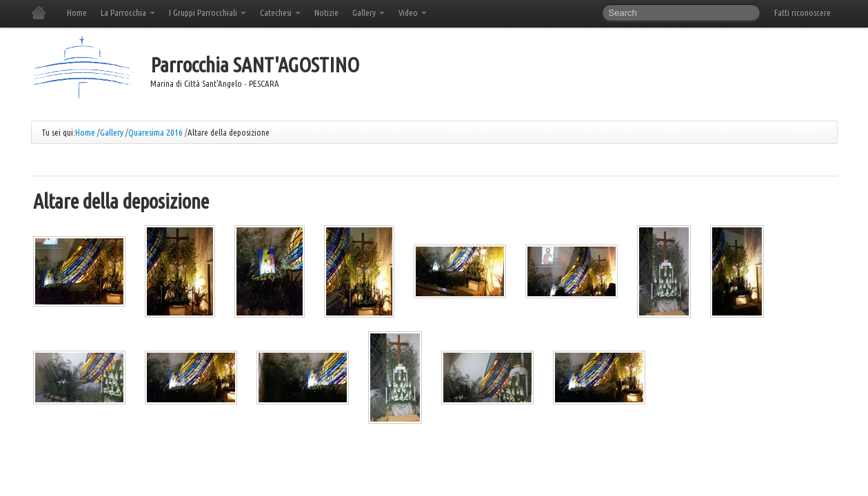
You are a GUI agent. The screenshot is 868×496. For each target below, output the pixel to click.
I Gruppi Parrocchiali (208, 12)
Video (413, 12)
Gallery (369, 12)
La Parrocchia (128, 12)
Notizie (326, 12)
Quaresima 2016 (155, 132)
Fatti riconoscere (803, 12)
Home (77, 12)
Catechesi (280, 12)
